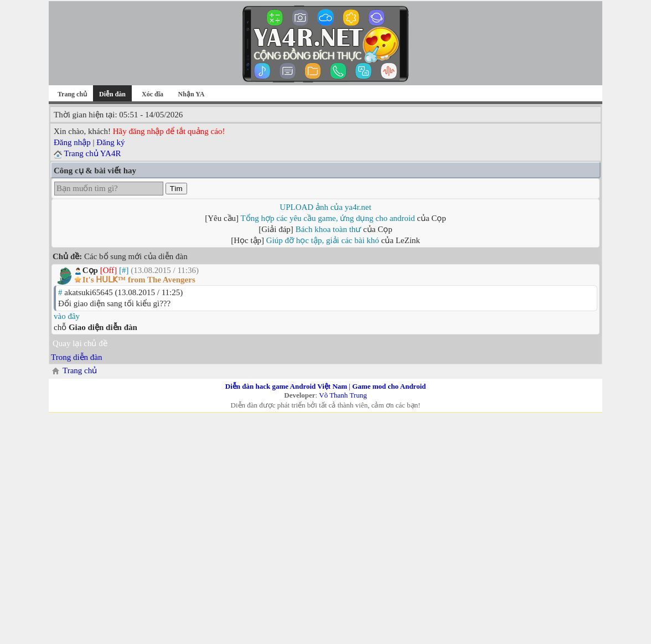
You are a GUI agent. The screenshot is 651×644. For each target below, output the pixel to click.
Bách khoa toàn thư (329, 229)
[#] (124, 270)
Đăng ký (110, 142)
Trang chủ (72, 94)
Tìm (176, 189)
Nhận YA (192, 94)
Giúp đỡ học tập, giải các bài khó (323, 240)
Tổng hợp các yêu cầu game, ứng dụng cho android (328, 218)
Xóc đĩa (153, 94)
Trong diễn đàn (76, 357)
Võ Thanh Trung (343, 395)
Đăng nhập (72, 142)
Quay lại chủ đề (80, 343)
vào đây (67, 316)
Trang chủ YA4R (92, 153)
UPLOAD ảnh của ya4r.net (325, 207)
